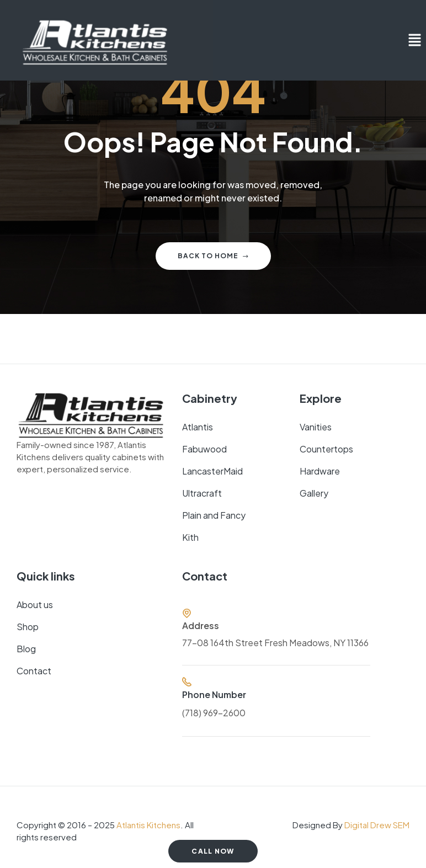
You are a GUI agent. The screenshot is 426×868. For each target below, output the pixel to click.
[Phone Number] (187, 682)
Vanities (316, 427)
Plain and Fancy (214, 515)
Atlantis (198, 427)
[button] (415, 40)
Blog (26, 649)
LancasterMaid (212, 471)
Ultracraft (202, 493)
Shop (28, 627)
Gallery (314, 493)
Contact (34, 671)
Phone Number (214, 694)
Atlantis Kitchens (148, 825)
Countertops (326, 449)
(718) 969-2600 (214, 713)
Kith (190, 537)
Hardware (320, 471)
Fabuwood (204, 449)
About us (35, 605)
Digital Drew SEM (377, 825)
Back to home (213, 256)
